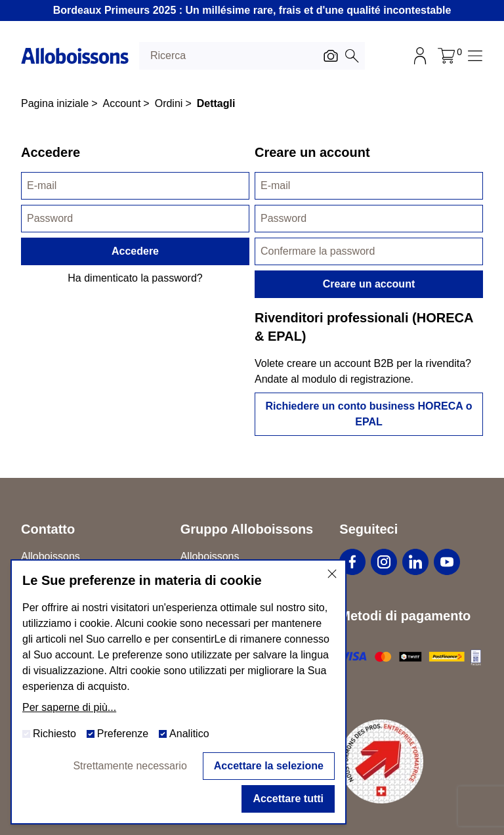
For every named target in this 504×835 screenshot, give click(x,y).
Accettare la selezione (269, 766)
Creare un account (369, 284)
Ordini (169, 103)
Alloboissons (210, 556)
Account (122, 103)
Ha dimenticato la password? (135, 278)
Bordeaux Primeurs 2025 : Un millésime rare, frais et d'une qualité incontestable (252, 10)
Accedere (135, 251)
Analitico (184, 734)
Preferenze (117, 734)
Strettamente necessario (130, 766)
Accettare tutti (288, 799)
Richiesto (49, 734)
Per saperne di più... (69, 707)
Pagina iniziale (55, 103)
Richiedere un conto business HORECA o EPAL (368, 414)
